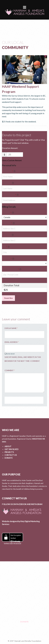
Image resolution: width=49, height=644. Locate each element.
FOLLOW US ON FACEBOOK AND (17, 504)
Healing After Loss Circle (25, 633)
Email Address (10, 195)
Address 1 (8, 223)
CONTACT (25, 611)
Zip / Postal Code (12, 269)
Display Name (11, 328)
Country (8, 213)
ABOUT (8, 446)
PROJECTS (9, 452)
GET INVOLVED (11, 449)
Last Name (8, 183)
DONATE (9, 458)
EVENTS (24, 600)
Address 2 (8, 235)
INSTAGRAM (37, 504)
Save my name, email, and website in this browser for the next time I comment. (23, 359)
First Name (9, 171)
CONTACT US (11, 455)
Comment (10, 370)
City (6, 247)
